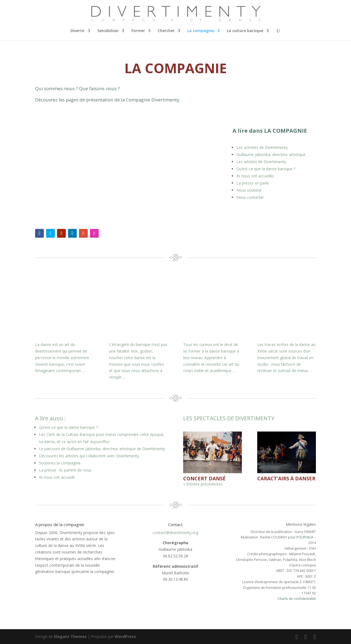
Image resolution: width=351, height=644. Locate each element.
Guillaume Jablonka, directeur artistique (271, 154)
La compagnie (201, 31)
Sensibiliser (108, 31)
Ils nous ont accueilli (57, 477)
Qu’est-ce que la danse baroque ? (266, 169)
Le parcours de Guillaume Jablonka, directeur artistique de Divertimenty (102, 449)
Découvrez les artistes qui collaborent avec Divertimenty (89, 456)
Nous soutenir (249, 190)
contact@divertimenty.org (175, 533)
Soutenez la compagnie (60, 463)
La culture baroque (245, 31)
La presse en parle (253, 183)
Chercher (166, 31)
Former (138, 31)
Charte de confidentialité (297, 599)
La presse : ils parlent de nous (65, 470)
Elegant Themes (70, 636)
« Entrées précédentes (203, 484)
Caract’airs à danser (286, 478)
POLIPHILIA (305, 537)
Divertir (78, 31)
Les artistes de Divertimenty (261, 162)
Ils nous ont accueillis (255, 176)
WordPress (125, 636)
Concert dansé (204, 478)
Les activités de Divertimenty (262, 147)
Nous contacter (250, 197)
